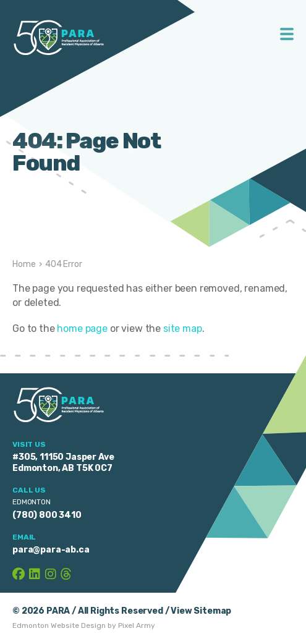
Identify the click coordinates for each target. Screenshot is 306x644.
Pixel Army (137, 625)
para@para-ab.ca (51, 550)
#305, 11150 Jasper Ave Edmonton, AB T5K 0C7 (63, 463)
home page (82, 328)
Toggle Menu (287, 34)
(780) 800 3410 (47, 515)
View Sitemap (201, 611)
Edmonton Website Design (59, 625)
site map (183, 328)
